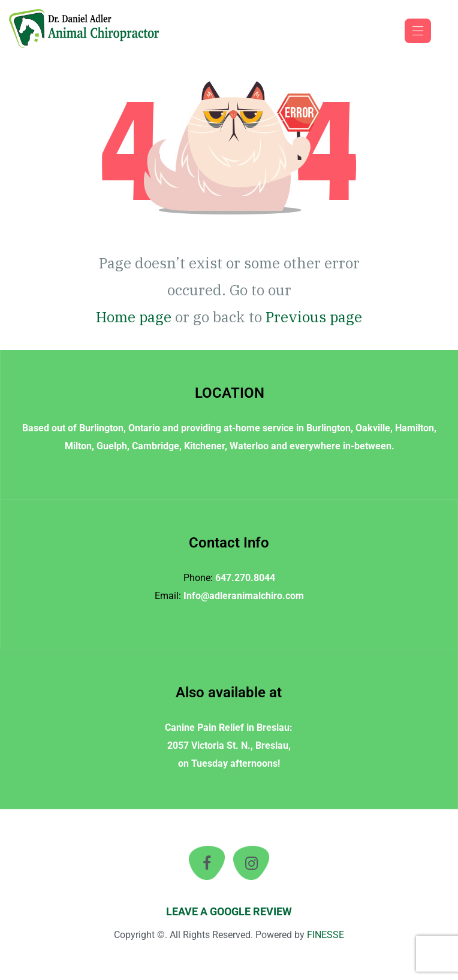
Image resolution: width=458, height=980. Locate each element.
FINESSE (326, 935)
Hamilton (415, 428)
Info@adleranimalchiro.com (244, 596)
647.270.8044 (245, 578)
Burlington (101, 428)
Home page (134, 317)
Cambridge (156, 446)
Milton (78, 446)
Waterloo (249, 446)
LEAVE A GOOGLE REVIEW (229, 911)
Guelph (112, 446)
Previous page (314, 317)
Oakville (373, 428)
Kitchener (204, 446)
